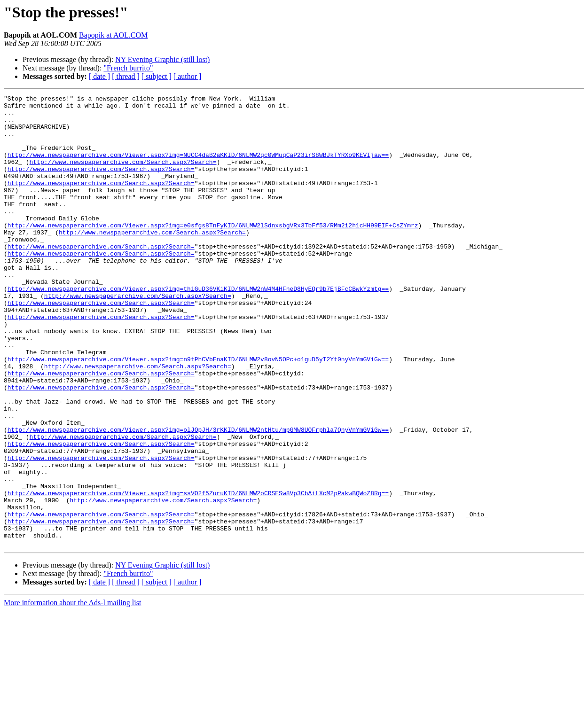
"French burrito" (128, 68)
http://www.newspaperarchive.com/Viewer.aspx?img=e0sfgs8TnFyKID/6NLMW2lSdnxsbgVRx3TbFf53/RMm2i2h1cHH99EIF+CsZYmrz (213, 252)
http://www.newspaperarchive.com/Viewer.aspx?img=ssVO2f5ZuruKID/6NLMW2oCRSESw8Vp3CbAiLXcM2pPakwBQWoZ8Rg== (198, 573)
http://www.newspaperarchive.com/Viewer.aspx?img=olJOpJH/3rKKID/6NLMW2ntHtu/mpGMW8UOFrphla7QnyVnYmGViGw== (198, 497)
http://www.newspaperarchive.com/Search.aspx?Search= (123, 176)
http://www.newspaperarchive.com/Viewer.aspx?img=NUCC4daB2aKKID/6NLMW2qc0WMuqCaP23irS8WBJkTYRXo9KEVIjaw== (198, 167)
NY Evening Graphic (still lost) (162, 59)
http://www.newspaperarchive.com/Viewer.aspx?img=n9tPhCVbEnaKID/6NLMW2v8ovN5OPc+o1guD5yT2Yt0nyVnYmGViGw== (198, 413)
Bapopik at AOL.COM (113, 35)
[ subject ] (157, 76)
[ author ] (188, 76)
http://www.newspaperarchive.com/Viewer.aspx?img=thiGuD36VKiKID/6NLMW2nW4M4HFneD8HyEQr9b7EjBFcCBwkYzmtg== (198, 328)
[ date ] (99, 76)
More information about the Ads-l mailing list (72, 693)
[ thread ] (126, 76)
